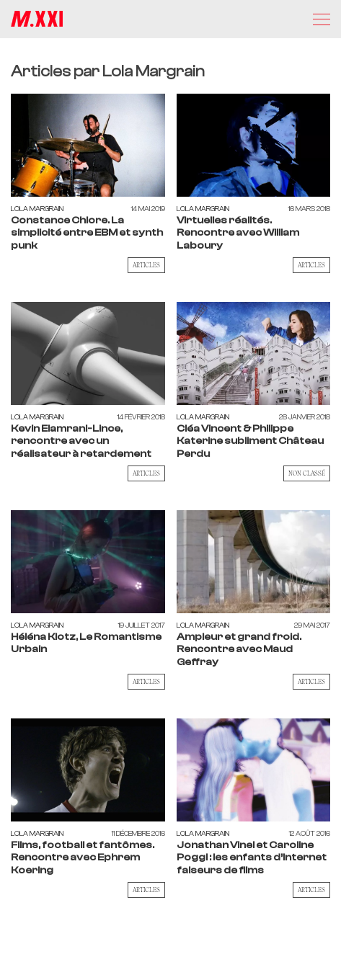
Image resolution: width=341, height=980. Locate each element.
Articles (146, 265)
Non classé (307, 473)
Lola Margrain (37, 209)
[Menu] (322, 19)
